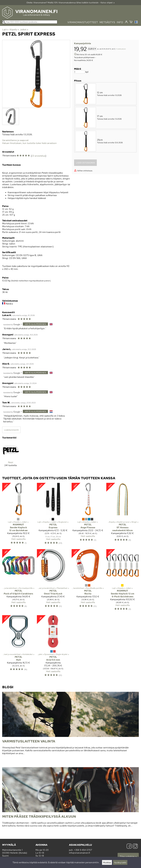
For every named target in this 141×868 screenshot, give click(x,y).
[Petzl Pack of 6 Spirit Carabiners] (18, 581)
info (120, 22)
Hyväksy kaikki (120, 862)
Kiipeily (14, 30)
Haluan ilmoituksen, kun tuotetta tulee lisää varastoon (29, 143)
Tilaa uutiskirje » (128, 857)
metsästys (107, 22)
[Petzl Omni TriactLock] (53, 581)
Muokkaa (107, 862)
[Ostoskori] (131, 22)
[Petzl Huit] (18, 647)
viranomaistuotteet (83, 22)
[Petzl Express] (53, 515)
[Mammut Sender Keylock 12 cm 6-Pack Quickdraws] (123, 581)
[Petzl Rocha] (88, 581)
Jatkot (24, 30)
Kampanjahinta (83, 43)
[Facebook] (129, 846)
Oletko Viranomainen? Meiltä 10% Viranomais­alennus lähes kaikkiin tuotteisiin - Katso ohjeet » (70, 3)
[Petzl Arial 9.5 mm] (53, 647)
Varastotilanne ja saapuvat (15, 140)
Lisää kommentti (11, 430)
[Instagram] (135, 846)
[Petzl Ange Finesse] (88, 515)
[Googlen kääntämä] (12, 324)
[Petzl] (11, 456)
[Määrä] (79, 72)
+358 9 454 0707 (83, 850)
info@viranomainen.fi (80, 853)
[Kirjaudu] (126, 22)
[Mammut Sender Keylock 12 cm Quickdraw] (18, 515)
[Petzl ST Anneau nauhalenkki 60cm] (123, 515)
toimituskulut (121, 49)
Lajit (5, 30)
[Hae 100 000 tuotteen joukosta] (30, 22)
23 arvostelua (38, 156)
